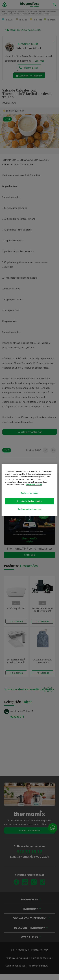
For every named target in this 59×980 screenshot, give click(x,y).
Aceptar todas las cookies (29, 501)
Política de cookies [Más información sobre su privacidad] (34, 485)
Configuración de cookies (30, 509)
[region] (30, 490)
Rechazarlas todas (30, 493)
